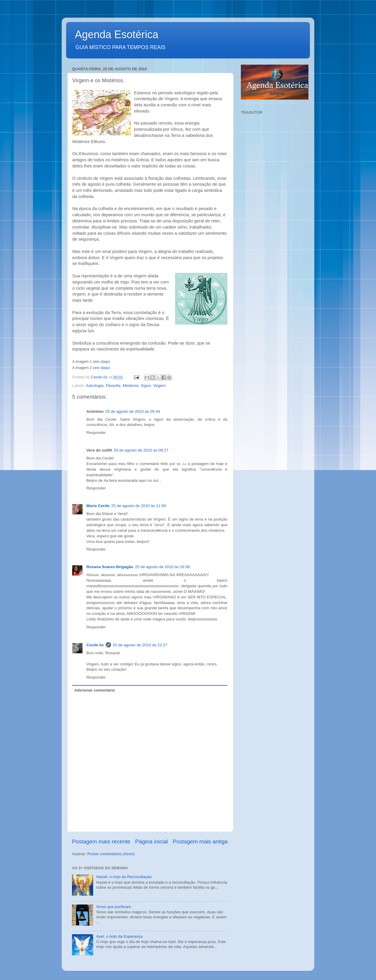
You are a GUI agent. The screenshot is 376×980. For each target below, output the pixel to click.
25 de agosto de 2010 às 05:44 (133, 411)
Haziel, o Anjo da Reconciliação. (124, 877)
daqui (105, 362)
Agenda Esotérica (117, 35)
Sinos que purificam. (114, 907)
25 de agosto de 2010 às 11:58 (139, 506)
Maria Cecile (98, 506)
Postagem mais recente (101, 841)
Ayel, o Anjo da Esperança (119, 936)
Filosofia (113, 386)
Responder (96, 433)
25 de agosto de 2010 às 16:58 (162, 567)
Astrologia (95, 386)
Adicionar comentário (95, 690)
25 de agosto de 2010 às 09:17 (141, 450)
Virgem (159, 386)
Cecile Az (95, 645)
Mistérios (131, 386)
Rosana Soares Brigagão (110, 567)
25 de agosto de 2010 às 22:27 (140, 645)
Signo (146, 386)
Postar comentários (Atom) (111, 854)
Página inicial (151, 841)
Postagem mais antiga (200, 841)
